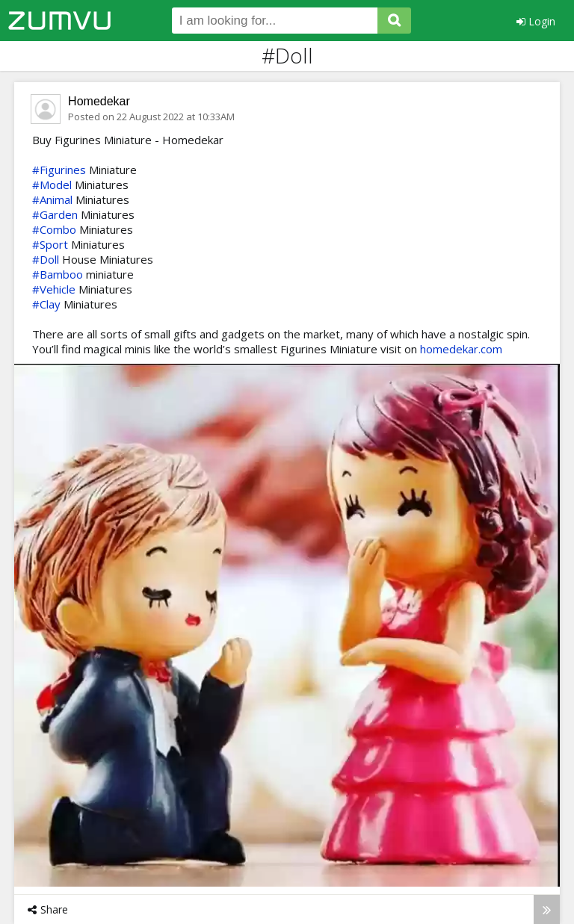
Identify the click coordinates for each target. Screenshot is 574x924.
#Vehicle (54, 289)
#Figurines (59, 170)
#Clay (46, 304)
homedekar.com (461, 349)
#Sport (50, 244)
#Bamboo (58, 274)
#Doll (46, 259)
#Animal (52, 199)
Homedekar (99, 101)
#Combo (54, 229)
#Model (52, 185)
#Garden (55, 214)
